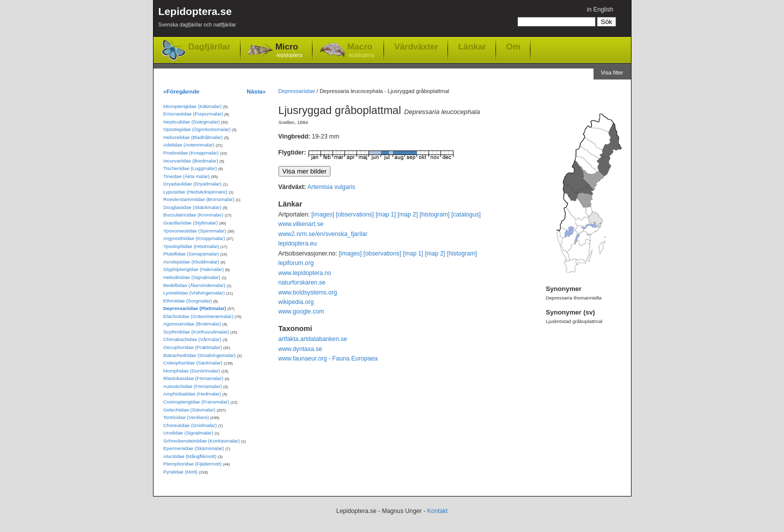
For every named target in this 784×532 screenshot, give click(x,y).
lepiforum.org (296, 263)
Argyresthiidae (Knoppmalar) (194, 238)
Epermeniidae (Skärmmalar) (194, 448)
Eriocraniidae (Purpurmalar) (193, 114)
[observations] (355, 214)
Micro (289, 51)
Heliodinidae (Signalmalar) (192, 277)
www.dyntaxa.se (300, 349)
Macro (361, 51)
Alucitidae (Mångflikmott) (190, 456)
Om (513, 46)
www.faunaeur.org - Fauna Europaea (328, 358)
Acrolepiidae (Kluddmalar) (191, 262)
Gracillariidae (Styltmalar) (191, 223)
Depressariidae (297, 91)
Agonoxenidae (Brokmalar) (192, 324)
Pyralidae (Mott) (181, 472)
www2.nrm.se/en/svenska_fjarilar (323, 234)
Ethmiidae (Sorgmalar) (188, 301)
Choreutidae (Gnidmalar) (190, 425)
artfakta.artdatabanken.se (313, 339)
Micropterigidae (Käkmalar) (193, 106)
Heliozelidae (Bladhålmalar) (193, 137)
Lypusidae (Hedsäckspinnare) (195, 192)
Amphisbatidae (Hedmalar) (192, 394)
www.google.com (301, 311)
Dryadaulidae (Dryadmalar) (193, 184)
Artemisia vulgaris (331, 187)
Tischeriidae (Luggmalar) (190, 168)
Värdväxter (416, 46)
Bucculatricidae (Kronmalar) (193, 215)
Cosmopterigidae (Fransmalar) (196, 402)
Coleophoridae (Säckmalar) (193, 363)
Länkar (472, 46)
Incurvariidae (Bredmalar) (191, 161)
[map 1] (386, 214)
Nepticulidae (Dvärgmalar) (192, 122)
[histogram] (434, 214)
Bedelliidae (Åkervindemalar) (194, 285)
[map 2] (408, 214)
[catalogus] (466, 214)
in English (600, 9)
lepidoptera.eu (298, 243)
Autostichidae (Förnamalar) (193, 386)
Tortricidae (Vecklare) (186, 417)
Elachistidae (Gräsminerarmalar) (198, 316)
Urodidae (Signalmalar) (188, 433)
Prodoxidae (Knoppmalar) (191, 153)
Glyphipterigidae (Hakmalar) (194, 269)
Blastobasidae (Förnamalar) (193, 378)
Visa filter (612, 72)
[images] (323, 214)
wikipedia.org (296, 302)
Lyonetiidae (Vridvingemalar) (194, 293)
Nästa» (256, 91)
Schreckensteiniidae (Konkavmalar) (202, 441)
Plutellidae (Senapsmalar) (191, 254)
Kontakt (437, 511)
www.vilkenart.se (301, 224)
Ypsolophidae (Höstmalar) (191, 246)
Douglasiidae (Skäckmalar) (192, 207)
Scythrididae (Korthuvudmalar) (196, 332)
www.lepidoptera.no (305, 273)
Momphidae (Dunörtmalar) (192, 371)
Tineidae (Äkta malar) (187, 176)
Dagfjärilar (209, 47)
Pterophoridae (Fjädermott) (193, 464)
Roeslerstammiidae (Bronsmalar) (199, 199)
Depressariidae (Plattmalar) (195, 308)
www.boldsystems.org (308, 292)
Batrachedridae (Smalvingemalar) (200, 355)
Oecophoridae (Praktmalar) (193, 347)
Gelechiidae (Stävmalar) (189, 410)
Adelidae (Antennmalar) (189, 145)
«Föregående (182, 91)
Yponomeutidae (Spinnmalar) (195, 231)
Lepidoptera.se (197, 19)
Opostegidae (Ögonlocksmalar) (197, 129)
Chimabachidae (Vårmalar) (192, 339)
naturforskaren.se (302, 282)
